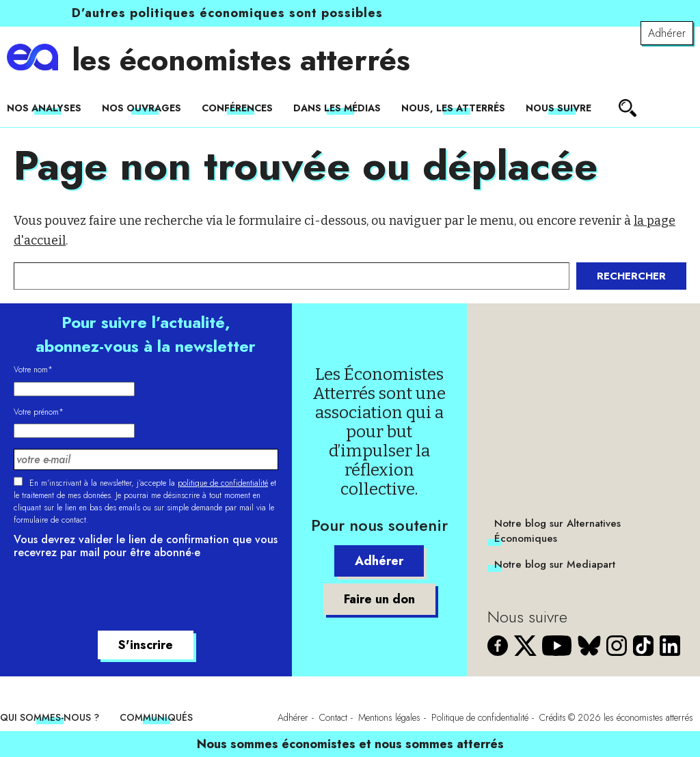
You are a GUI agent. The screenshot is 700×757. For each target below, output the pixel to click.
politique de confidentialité (223, 483)
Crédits (553, 717)
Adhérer (667, 33)
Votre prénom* (39, 412)
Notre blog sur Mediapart (555, 564)
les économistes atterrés (241, 60)
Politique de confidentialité (480, 717)
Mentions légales (389, 717)
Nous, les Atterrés (453, 108)
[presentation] (118, 597)
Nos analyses (44, 108)
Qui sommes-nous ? (50, 717)
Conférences (237, 108)
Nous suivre (558, 108)
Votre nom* (33, 370)
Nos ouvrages (142, 108)
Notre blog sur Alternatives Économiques (557, 531)
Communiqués (156, 717)
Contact (333, 717)
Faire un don (379, 599)
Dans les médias (337, 108)
